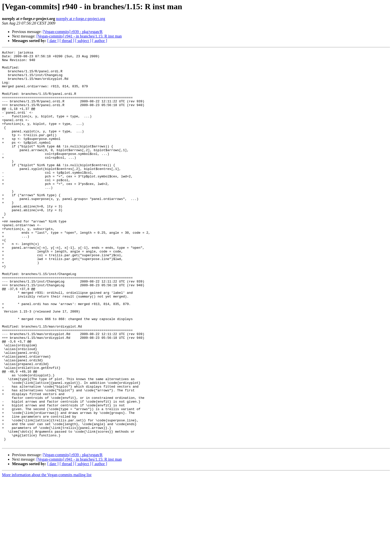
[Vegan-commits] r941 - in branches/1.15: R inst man (79, 36)
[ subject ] (83, 41)
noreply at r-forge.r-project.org (80, 19)
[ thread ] (67, 41)
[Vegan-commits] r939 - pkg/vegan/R (73, 32)
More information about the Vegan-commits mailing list (47, 554)
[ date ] (53, 41)
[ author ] (100, 41)
